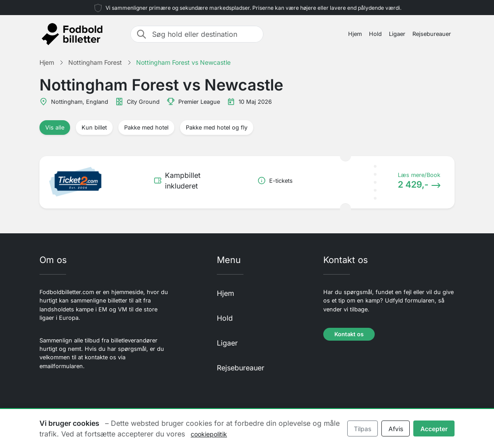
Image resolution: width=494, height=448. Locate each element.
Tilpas (363, 429)
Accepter (434, 429)
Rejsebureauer (432, 34)
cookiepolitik (209, 434)
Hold (375, 34)
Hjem (355, 34)
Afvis (396, 429)
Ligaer (397, 34)
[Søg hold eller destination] (205, 34)
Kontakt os (349, 334)
